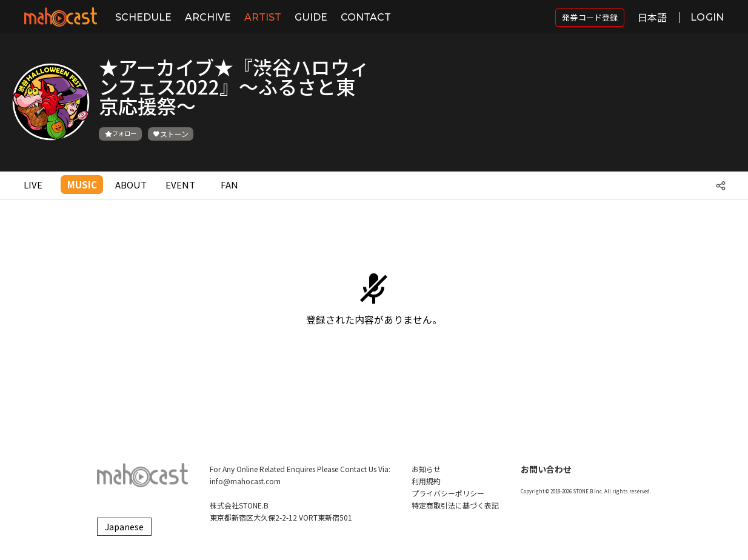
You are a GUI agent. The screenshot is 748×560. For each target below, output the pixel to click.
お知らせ (426, 469)
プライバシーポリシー (448, 493)
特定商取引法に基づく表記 (455, 505)
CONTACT (366, 17)
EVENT (180, 185)
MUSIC (82, 185)
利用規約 (426, 481)
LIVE (33, 185)
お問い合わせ (546, 469)
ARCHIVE (208, 17)
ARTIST (263, 17)
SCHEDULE (143, 17)
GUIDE (311, 17)
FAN (229, 185)
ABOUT (131, 185)
